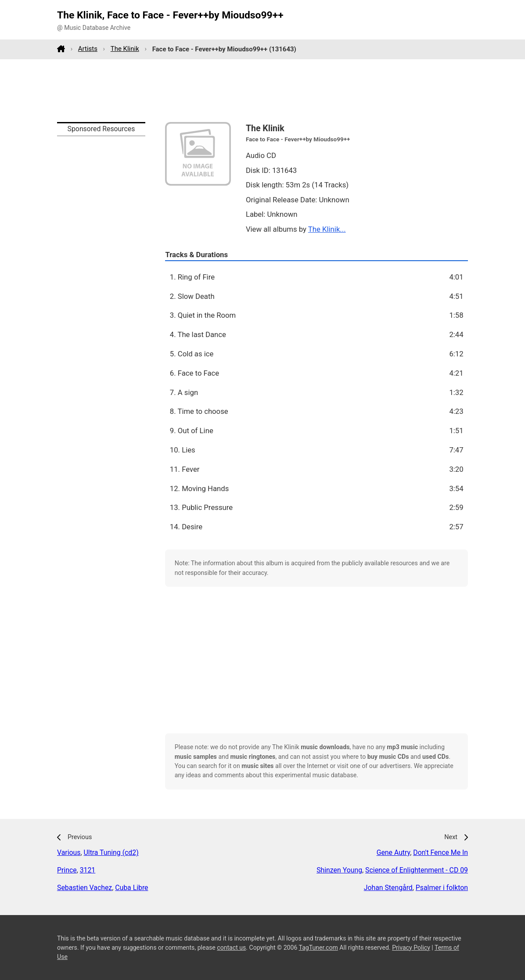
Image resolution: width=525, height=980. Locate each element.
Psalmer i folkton (442, 888)
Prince (67, 870)
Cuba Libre (131, 888)
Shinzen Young (339, 870)
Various (69, 853)
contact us (231, 948)
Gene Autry (394, 853)
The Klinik (125, 49)
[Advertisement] (262, 90)
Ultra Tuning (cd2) (111, 853)
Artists (88, 49)
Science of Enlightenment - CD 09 (417, 870)
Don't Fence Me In (440, 853)
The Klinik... (327, 229)
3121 (88, 870)
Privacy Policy (411, 948)
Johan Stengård (388, 888)
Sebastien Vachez (85, 888)
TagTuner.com (318, 948)
